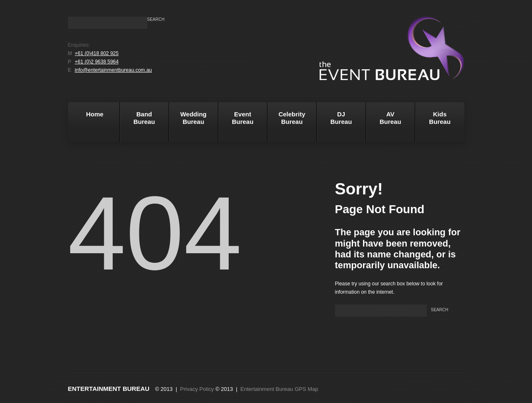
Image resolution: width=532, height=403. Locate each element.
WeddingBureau (188, 125)
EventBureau (236, 125)
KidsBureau (440, 118)
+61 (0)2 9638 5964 (97, 62)
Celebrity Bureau (286, 125)
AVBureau (391, 118)
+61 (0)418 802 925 (97, 53)
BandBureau (137, 125)
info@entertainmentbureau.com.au (113, 70)
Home (87, 125)
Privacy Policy (197, 389)
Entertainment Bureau (109, 389)
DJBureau (334, 125)
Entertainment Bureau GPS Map (279, 389)
